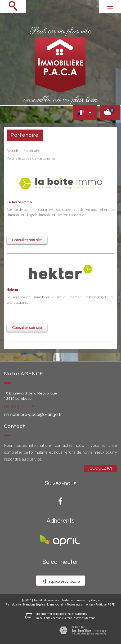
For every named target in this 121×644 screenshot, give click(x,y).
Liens (51, 604)
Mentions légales (34, 604)
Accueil (12, 150)
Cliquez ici (101, 468)
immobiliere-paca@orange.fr (33, 415)
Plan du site (13, 604)
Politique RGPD (105, 604)
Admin (60, 604)
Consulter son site (27, 240)
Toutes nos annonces (80, 604)
